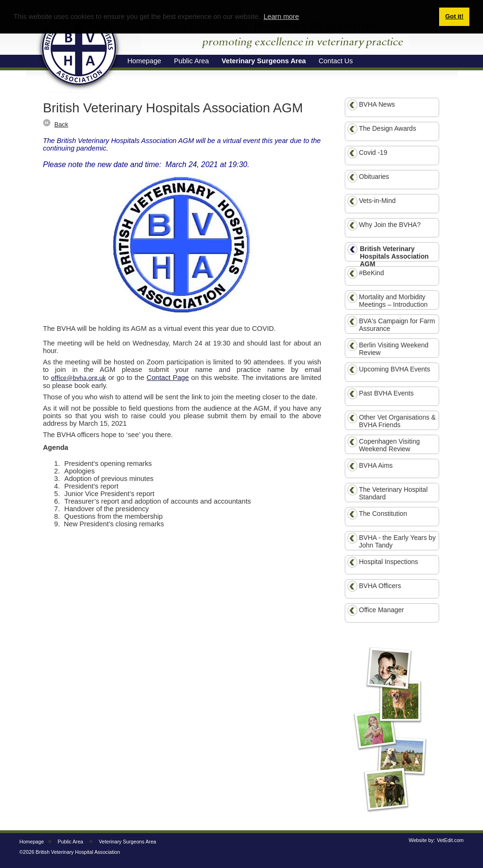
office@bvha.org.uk (78, 378)
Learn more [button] (281, 17)
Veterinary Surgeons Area (128, 842)
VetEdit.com (450, 840)
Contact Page (168, 378)
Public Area (70, 842)
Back (61, 124)
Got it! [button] (454, 16)
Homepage (32, 842)
